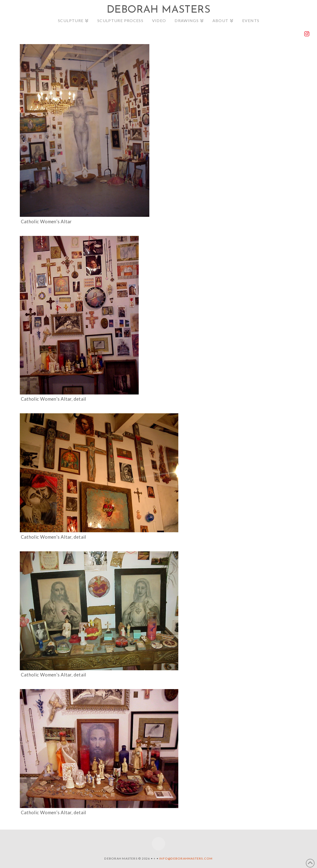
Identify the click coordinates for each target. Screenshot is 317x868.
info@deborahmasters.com (186, 858)
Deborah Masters (158, 10)
